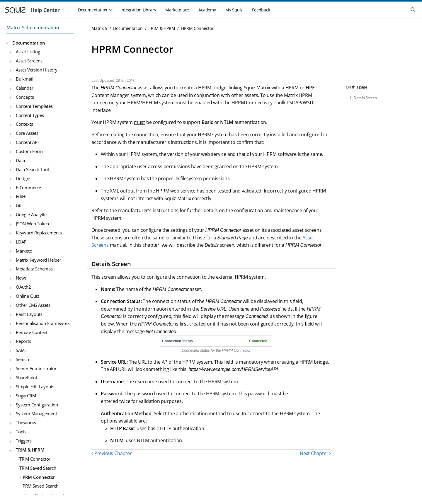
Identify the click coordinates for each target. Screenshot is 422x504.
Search (22, 359)
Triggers (24, 441)
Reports (23, 341)
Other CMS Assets (33, 305)
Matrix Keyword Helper (39, 260)
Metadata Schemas (34, 269)
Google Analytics (32, 214)
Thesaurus (26, 423)
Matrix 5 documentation (33, 28)
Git (19, 205)
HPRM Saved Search (39, 486)
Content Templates (34, 106)
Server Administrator (36, 368)
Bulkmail (24, 79)
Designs (24, 178)
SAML (21, 350)
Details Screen (365, 98)
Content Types (30, 115)
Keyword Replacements (39, 233)
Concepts (25, 97)
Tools (21, 432)
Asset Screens (29, 61)
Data (20, 160)
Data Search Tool (32, 169)
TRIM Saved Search (38, 468)
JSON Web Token (32, 224)
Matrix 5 (99, 28)
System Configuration (37, 405)
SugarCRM (26, 396)
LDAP (21, 242)
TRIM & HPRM (30, 450)
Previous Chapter (112, 453)
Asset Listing (28, 52)
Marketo (24, 251)
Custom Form (29, 151)
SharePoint (27, 377)
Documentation (29, 43)
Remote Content (32, 332)
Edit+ (21, 196)
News (21, 278)
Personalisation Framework (43, 323)
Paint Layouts (29, 314)
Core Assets (27, 133)
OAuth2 (23, 287)
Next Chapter (315, 453)
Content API (27, 142)
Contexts (24, 124)
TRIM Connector (35, 459)
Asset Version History (37, 70)
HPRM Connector (37, 477)
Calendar (24, 88)
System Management (36, 413)
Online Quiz (28, 296)
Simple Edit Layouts (35, 386)
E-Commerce (28, 188)
